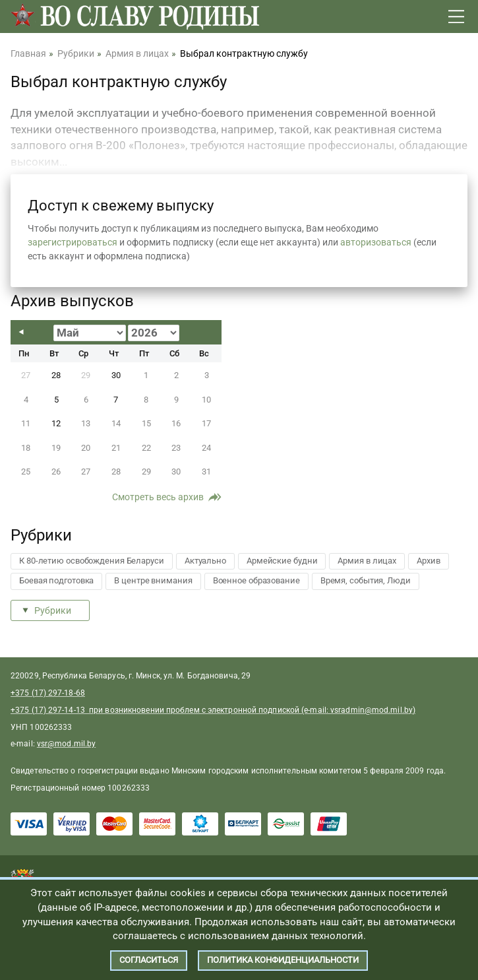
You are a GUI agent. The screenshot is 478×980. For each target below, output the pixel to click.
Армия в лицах (367, 561)
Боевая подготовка (56, 580)
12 (56, 423)
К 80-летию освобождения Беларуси (92, 561)
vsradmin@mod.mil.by (372, 710)
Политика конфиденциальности (283, 960)
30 (116, 375)
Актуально (205, 561)
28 (56, 375)
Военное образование (256, 580)
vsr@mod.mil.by (66, 744)
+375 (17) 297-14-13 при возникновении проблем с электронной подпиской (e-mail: (170, 710)
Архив (429, 561)
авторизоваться (376, 242)
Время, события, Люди (366, 580)
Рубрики (53, 610)
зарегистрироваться (73, 242)
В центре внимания (153, 580)
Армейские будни (282, 561)
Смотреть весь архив (158, 497)
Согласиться (149, 960)
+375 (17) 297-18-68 (48, 693)
